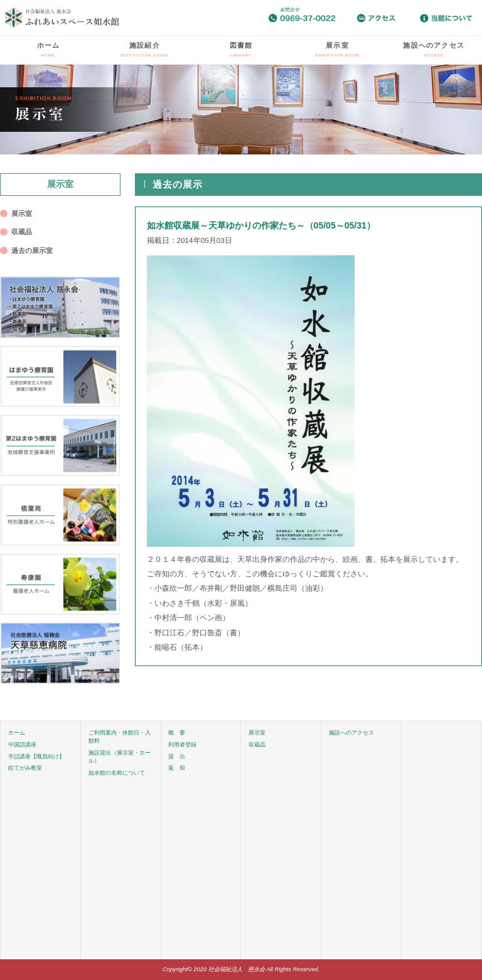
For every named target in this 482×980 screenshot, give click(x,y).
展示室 (337, 49)
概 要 (177, 733)
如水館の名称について (117, 773)
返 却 (177, 768)
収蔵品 (22, 232)
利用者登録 (182, 745)
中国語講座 (22, 745)
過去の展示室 (32, 250)
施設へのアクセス (433, 49)
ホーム (49, 49)
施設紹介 (145, 49)
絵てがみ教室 (25, 768)
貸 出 (177, 757)
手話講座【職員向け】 (36, 757)
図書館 (241, 49)
